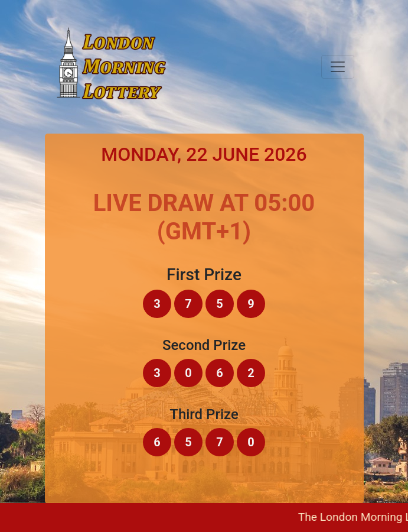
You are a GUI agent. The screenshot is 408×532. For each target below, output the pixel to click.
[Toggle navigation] (338, 67)
